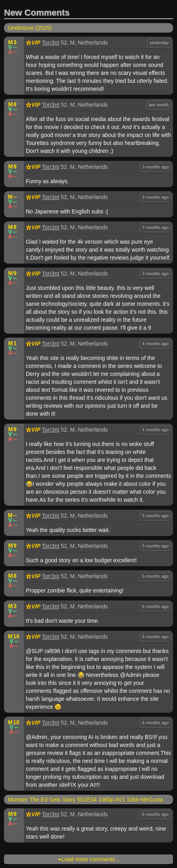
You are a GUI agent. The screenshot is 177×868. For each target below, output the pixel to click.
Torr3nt (51, 43)
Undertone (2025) (30, 28)
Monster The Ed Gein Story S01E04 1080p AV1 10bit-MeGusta (86, 800)
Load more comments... (89, 859)
